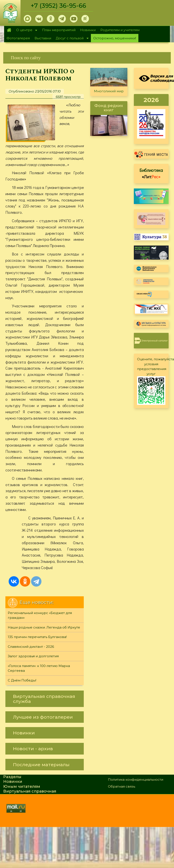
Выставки (43, 38)
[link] (87, 58)
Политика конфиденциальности (136, 779)
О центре (25, 30)
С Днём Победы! (22, 680)
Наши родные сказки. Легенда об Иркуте (44, 627)
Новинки (88, 30)
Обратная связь (122, 787)
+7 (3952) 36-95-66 (59, 6)
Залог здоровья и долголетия (33, 656)
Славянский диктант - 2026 (31, 647)
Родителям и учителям (120, 30)
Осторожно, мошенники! (115, 38)
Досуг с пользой (71, 39)
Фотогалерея (18, 38)
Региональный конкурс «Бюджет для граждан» (40, 615)
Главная (9, 30)
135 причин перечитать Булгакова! (37, 637)
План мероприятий (59, 30)
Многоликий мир (109, 91)
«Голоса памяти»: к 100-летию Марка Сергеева (39, 668)
